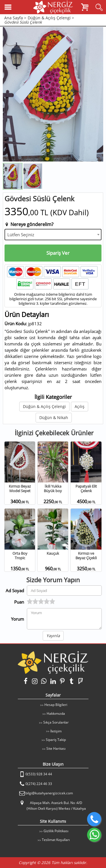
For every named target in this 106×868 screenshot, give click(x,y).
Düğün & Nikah (54, 418)
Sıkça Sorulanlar (56, 722)
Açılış (80, 406)
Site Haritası (56, 748)
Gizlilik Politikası (56, 831)
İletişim (56, 731)
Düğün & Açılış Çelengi (44, 406)
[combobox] (53, 235)
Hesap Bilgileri (56, 705)
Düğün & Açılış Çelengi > (51, 18)
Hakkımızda (56, 713)
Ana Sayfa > (15, 18)
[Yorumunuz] (64, 619)
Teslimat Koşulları (56, 840)
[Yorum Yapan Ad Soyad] (64, 591)
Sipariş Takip (56, 740)
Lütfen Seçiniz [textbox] (21, 235)
